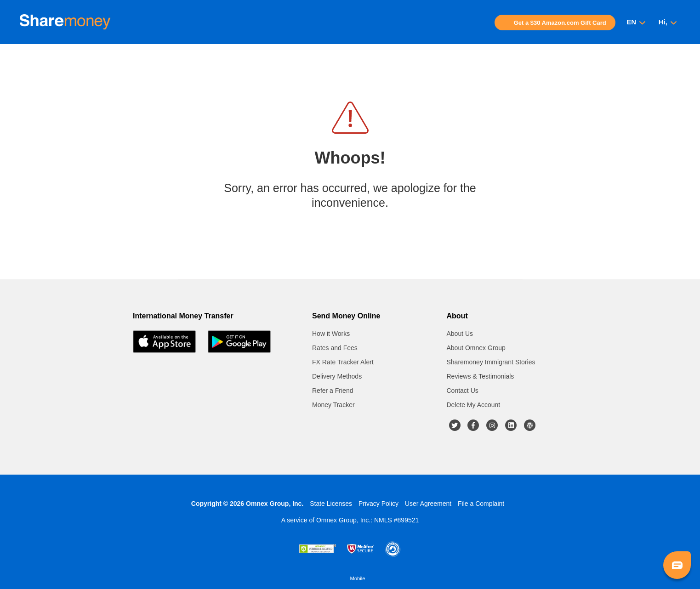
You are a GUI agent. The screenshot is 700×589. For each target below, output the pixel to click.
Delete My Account (474, 405)
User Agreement (428, 504)
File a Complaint (481, 504)
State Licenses (331, 504)
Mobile (358, 578)
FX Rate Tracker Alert (343, 362)
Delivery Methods (337, 376)
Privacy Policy (378, 504)
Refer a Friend (333, 391)
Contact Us (463, 391)
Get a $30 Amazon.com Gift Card (560, 23)
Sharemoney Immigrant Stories (491, 362)
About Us (460, 334)
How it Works (331, 334)
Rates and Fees (335, 348)
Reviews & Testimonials (481, 376)
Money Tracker (333, 405)
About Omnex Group (476, 348)
